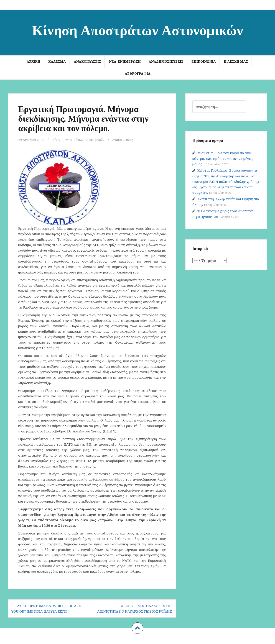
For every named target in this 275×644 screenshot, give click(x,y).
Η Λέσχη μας (236, 61)
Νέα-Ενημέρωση (125, 61)
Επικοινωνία (204, 61)
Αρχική (33, 61)
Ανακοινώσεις (87, 61)
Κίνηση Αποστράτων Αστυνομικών (138, 29)
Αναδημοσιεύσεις (166, 61)
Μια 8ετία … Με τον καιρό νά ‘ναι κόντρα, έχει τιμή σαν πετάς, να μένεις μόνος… (223, 158)
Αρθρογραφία (138, 73)
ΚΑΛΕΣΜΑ (57, 61)
